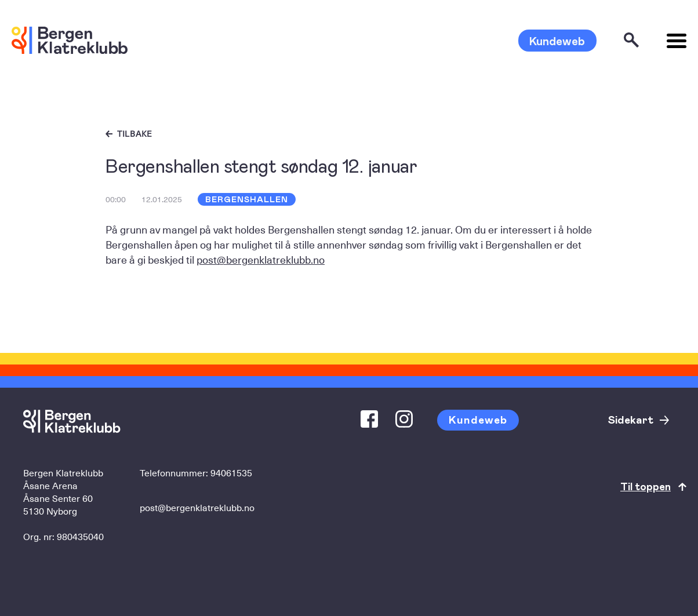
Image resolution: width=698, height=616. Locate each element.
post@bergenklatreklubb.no (261, 259)
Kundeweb (557, 41)
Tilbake (135, 134)
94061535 (231, 472)
